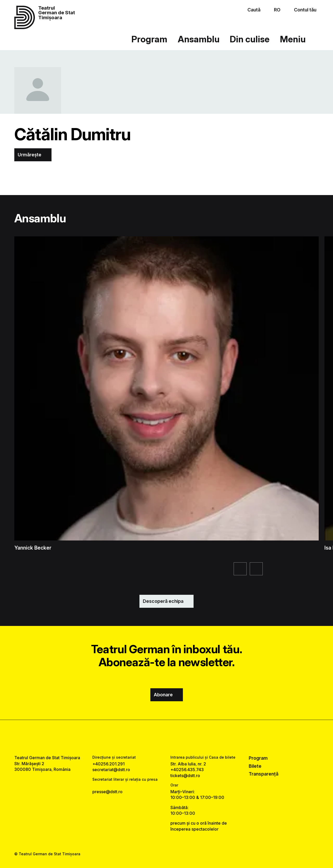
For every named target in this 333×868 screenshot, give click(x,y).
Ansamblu (199, 39)
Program (149, 39)
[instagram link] (166, 737)
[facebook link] (151, 737)
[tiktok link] (182, 737)
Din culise (250, 39)
